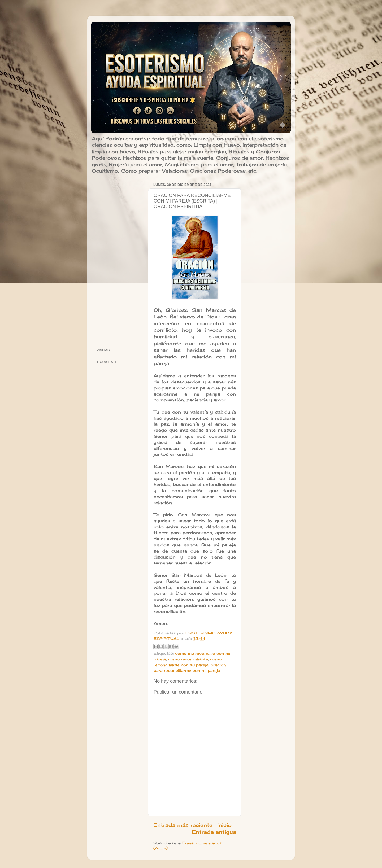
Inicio (224, 825)
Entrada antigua (214, 832)
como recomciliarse (188, 659)
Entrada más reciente (183, 825)
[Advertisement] (119, 261)
